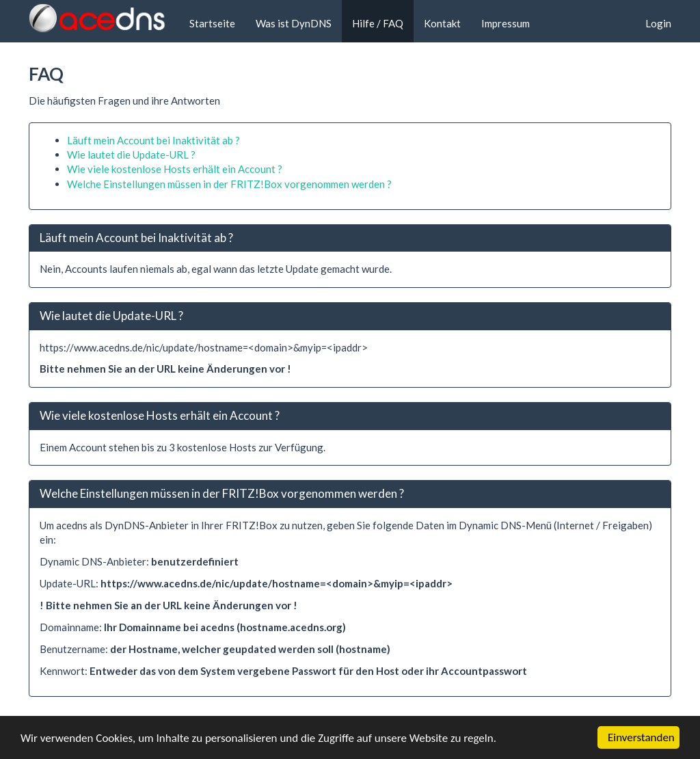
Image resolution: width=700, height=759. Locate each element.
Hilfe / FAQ (378, 23)
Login (658, 23)
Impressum (506, 23)
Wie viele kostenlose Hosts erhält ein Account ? (175, 169)
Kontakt (442, 23)
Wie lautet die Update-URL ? (131, 155)
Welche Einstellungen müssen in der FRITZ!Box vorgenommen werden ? (229, 184)
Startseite (212, 23)
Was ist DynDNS (294, 23)
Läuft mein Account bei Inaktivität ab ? (153, 140)
